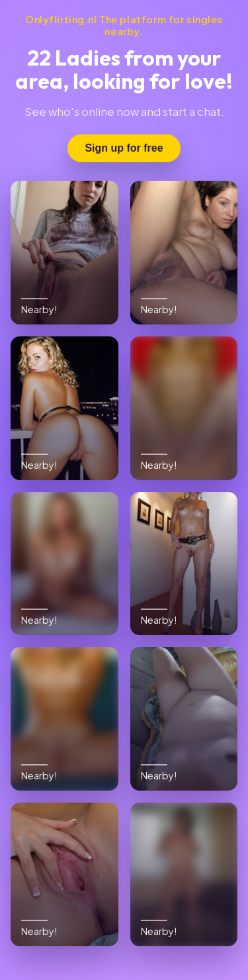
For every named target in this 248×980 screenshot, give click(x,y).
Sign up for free (124, 148)
